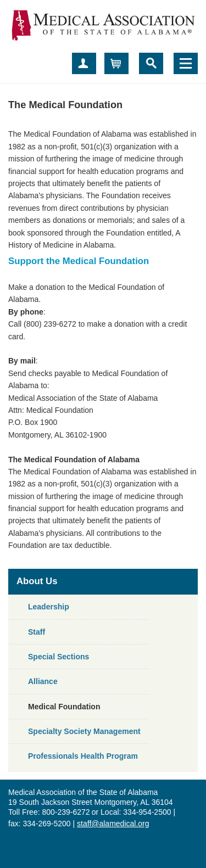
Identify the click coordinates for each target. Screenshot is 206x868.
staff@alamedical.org (113, 824)
